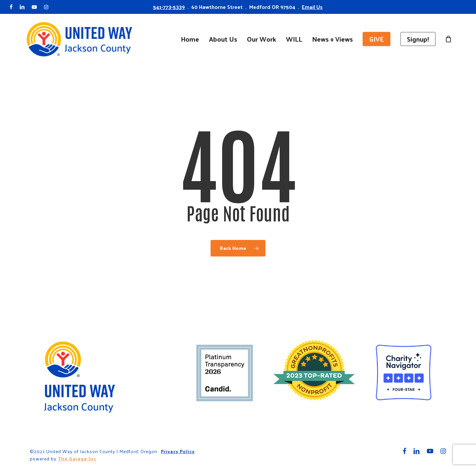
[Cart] (449, 39)
